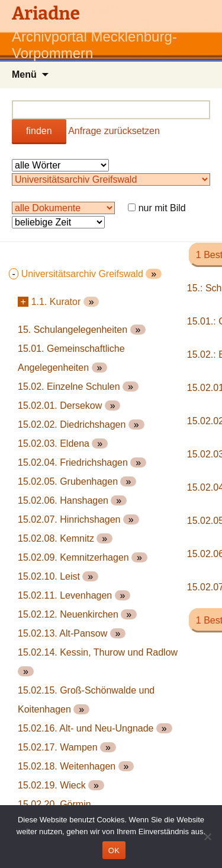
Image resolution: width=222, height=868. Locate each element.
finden (39, 131)
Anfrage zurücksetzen (114, 131)
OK (114, 850)
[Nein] (207, 837)
